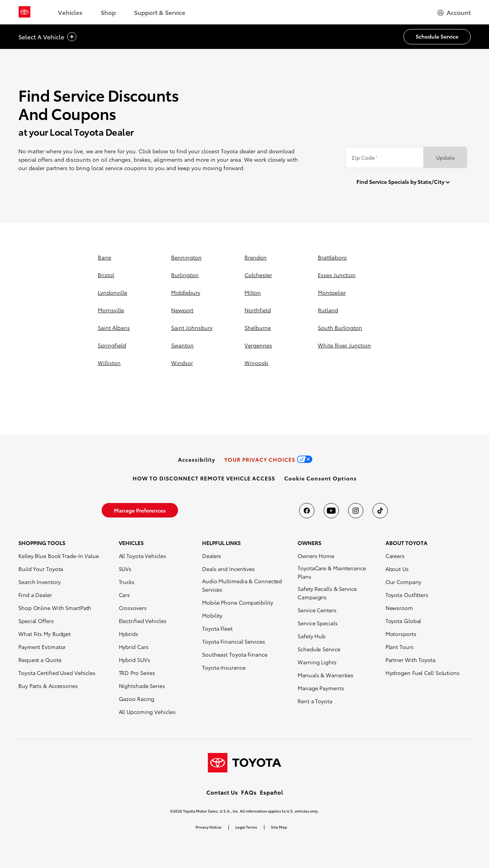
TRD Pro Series (137, 673)
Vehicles (70, 12)
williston (109, 363)
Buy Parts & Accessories (48, 686)
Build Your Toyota (41, 569)
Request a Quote (40, 660)
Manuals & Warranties (325, 675)
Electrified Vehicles (143, 621)
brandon (256, 257)
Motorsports (401, 634)
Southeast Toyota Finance (235, 654)
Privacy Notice (209, 827)
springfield (112, 345)
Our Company (403, 582)
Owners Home (316, 556)
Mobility (212, 615)
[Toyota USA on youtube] (331, 511)
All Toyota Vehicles (142, 556)
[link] (197, 459)
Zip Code (364, 157)
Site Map (279, 827)
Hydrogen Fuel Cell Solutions (423, 673)
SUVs (125, 569)
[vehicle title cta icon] (72, 37)
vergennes (258, 345)
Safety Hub (312, 636)
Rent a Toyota (315, 701)
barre (104, 257)
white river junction (344, 345)
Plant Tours (400, 647)
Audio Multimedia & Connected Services (242, 585)
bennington (186, 257)
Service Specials (317, 623)
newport (182, 310)
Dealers (212, 556)
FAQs (249, 792)
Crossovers (133, 608)
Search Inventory (39, 582)
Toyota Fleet (217, 628)
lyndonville (113, 292)
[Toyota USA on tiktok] (380, 511)
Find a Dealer (35, 595)
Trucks (127, 582)
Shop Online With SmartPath (55, 608)
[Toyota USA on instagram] (356, 511)
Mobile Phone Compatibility (237, 602)
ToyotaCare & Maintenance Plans (332, 572)
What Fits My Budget (45, 634)
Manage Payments (321, 688)
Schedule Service (319, 649)
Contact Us (222, 792)
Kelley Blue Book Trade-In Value (59, 556)
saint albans (114, 328)
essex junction (337, 275)
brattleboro (332, 257)
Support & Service (160, 12)
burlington (185, 275)
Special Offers (36, 621)
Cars (125, 595)
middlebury (186, 292)
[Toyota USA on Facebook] (307, 511)
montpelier (332, 292)
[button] (321, 478)
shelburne (258, 328)
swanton (182, 345)
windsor (182, 363)
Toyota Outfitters (407, 595)
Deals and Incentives (228, 569)
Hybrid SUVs (134, 660)
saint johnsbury (192, 328)
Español (271, 792)
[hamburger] (454, 12)
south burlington (340, 328)
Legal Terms (246, 827)
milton (253, 292)
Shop (108, 12)
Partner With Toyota (410, 660)
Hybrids (129, 634)
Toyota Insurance (224, 667)
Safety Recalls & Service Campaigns (327, 593)
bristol (106, 275)
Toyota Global (403, 621)
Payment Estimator (42, 647)
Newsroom (399, 608)
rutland (328, 310)
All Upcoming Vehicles (147, 712)
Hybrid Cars (134, 647)
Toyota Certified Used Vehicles (57, 673)
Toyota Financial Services (234, 641)
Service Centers (317, 610)
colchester (258, 275)
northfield (258, 310)
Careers (395, 556)
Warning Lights (317, 662)
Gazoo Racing (137, 699)
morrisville (111, 310)
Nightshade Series (142, 686)
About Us (397, 569)
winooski (257, 363)
